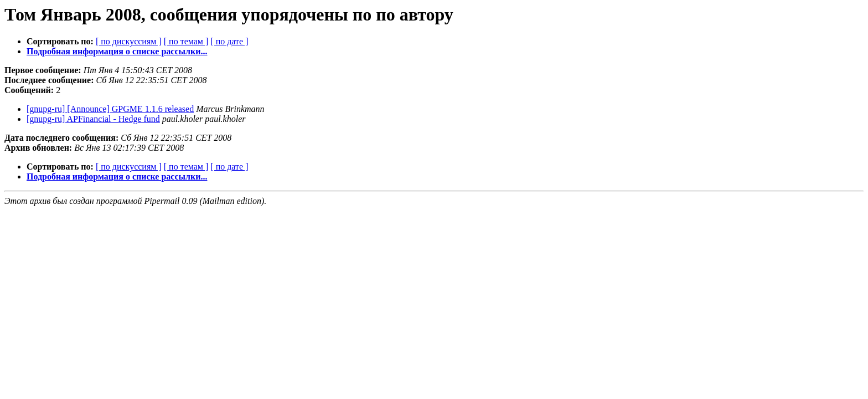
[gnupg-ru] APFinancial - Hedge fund (93, 119)
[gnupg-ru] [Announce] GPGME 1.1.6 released (110, 109)
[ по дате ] (229, 41)
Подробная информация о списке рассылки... (117, 51)
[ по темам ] (186, 41)
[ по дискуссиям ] (129, 41)
